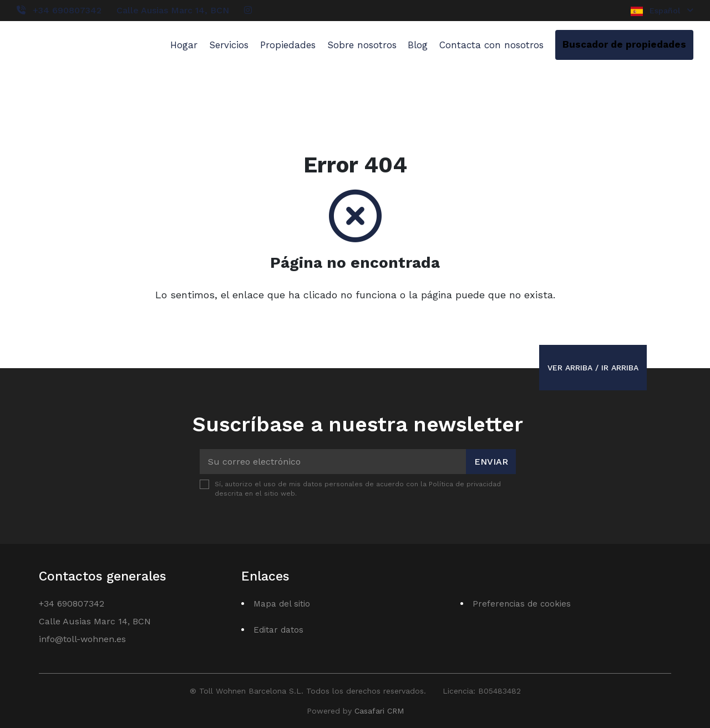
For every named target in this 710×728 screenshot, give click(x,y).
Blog (418, 45)
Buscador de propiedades (624, 44)
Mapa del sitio (282, 604)
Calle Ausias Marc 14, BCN (173, 10)
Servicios (229, 45)
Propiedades (288, 45)
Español (662, 11)
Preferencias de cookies (522, 604)
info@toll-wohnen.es (82, 639)
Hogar (184, 45)
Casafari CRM (379, 711)
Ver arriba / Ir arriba (593, 368)
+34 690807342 (67, 10)
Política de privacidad (465, 484)
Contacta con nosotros (491, 45)
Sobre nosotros (362, 45)
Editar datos (278, 630)
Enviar (491, 462)
